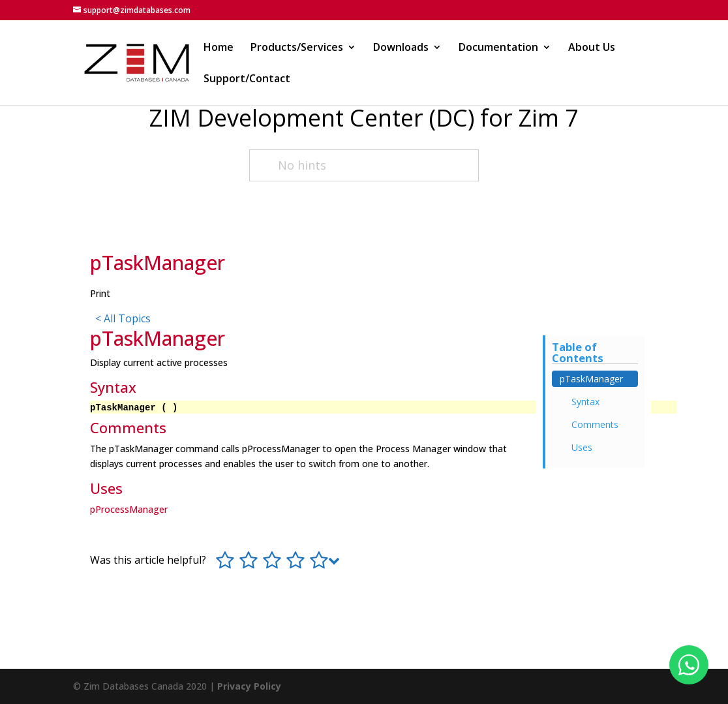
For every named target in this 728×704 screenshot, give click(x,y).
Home (219, 48)
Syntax (585, 402)
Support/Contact (247, 80)
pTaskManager (591, 379)
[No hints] (364, 165)
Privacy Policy (249, 686)
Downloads (401, 48)
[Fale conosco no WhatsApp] (689, 665)
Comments (595, 424)
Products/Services (297, 48)
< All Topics (123, 318)
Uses (582, 447)
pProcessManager (129, 509)
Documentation (498, 48)
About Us (592, 48)
